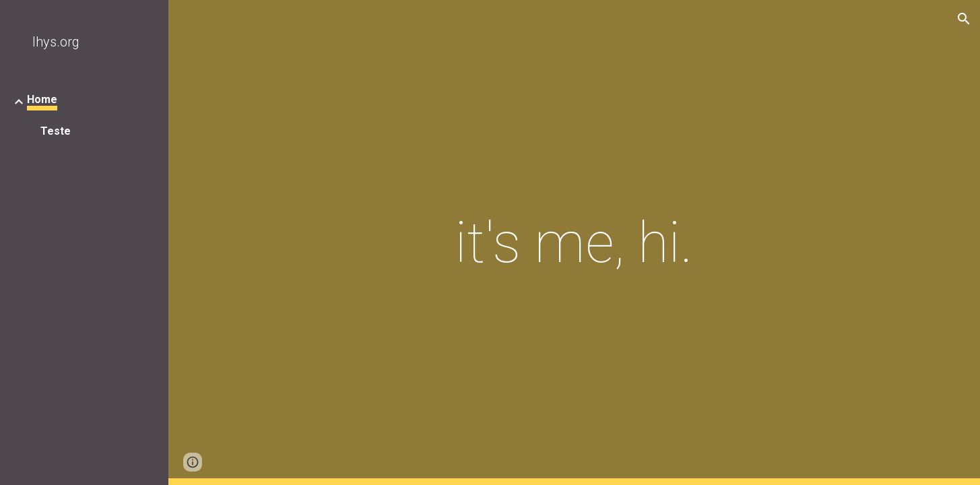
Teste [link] (56, 131)
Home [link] (42, 99)
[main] (575, 243)
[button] (964, 19)
